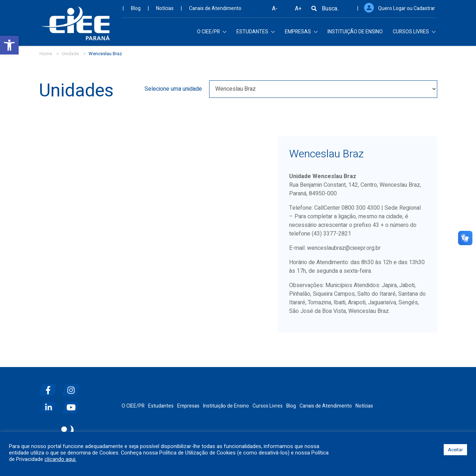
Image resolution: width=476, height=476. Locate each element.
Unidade (70, 54)
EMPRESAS (301, 34)
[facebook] (50, 387)
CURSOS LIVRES (414, 34)
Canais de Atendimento (215, 11)
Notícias (165, 11)
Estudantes (161, 406)
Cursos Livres (268, 406)
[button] (9, 45)
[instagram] (73, 387)
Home (46, 54)
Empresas (188, 406)
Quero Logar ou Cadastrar (407, 11)
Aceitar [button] (455, 450)
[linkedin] (50, 404)
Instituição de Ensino (226, 406)
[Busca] (314, 11)
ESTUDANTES (256, 34)
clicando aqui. (60, 460)
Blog (136, 11)
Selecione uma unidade (173, 89)
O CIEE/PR (212, 34)
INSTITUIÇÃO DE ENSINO (355, 34)
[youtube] (73, 404)
